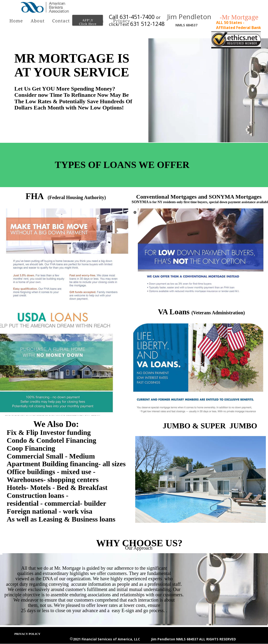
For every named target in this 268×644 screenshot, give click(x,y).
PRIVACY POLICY (27, 634)
